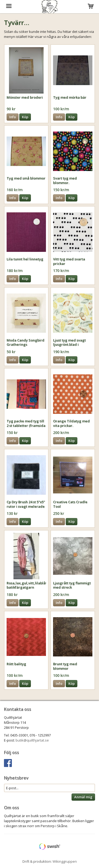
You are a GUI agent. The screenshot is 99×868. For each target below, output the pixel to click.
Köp (25, 117)
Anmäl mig (83, 797)
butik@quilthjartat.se (32, 740)
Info (13, 117)
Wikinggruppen (65, 861)
